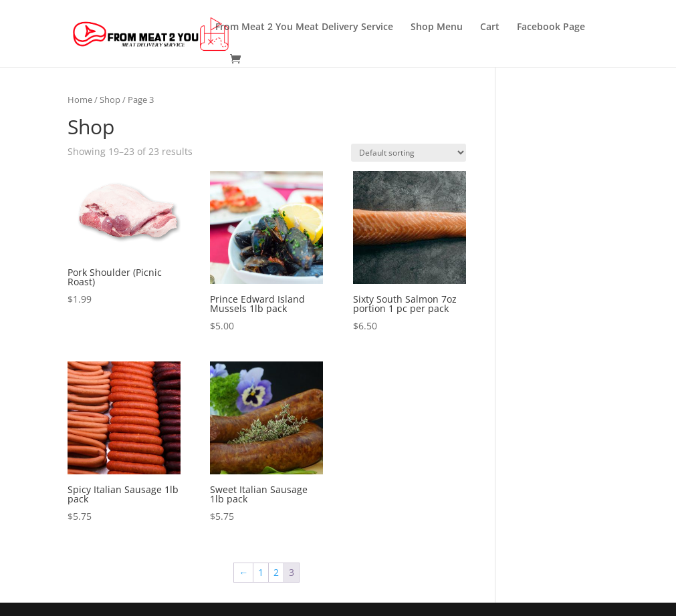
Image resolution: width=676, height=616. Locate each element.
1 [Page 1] (261, 572)
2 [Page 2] (276, 572)
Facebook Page (551, 27)
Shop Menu (437, 27)
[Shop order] (409, 153)
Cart (490, 27)
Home (80, 100)
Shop (110, 100)
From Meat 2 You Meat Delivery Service (304, 27)
